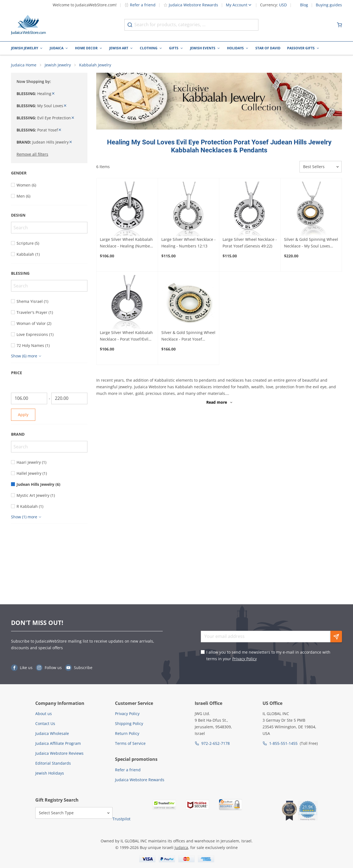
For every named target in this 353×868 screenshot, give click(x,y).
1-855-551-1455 (283, 743)
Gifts (174, 48)
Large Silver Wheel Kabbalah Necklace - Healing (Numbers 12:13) (127, 243)
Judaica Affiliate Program (58, 743)
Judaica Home (24, 65)
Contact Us (45, 723)
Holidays (235, 48)
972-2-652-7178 (216, 743)
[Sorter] (321, 167)
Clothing (149, 48)
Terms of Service (130, 743)
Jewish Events (203, 48)
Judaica (57, 48)
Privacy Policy (244, 659)
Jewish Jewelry (25, 48)
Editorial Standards (53, 763)
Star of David (268, 48)
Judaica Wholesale (52, 733)
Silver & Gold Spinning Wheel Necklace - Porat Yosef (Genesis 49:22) (188, 336)
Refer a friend (140, 5)
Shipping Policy (129, 723)
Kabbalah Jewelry (95, 65)
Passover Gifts (301, 48)
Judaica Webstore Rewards (191, 5)
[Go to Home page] (28, 25)
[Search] (49, 228)
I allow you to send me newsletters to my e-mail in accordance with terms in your (268, 655)
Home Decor (86, 48)
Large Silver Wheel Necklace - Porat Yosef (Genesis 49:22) (250, 243)
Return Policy (127, 733)
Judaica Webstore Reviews (59, 753)
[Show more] (27, 356)
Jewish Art (119, 48)
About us (44, 714)
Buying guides (329, 5)
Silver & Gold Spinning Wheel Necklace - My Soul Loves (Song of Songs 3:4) (311, 243)
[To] (69, 398)
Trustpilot (121, 819)
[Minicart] (339, 25)
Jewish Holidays (50, 773)
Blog (304, 5)
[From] (29, 398)
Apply (23, 415)
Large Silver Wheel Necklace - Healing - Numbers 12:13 (188, 243)
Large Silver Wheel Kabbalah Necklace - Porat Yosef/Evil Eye (126, 336)
